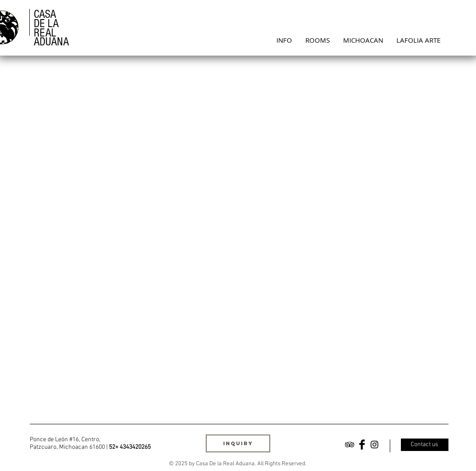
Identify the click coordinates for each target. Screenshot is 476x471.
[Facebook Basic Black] (362, 445)
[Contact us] (425, 445)
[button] (318, 40)
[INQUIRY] (238, 443)
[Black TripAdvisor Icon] (350, 445)
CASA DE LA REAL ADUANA (51, 28)
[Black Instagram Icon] (374, 445)
